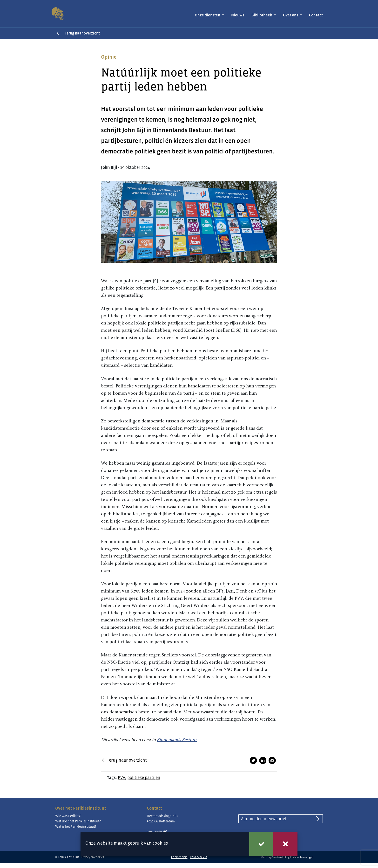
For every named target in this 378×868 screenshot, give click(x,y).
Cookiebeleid (179, 857)
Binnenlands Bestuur (177, 740)
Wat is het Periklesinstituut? (76, 827)
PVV (121, 778)
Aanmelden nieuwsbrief (264, 819)
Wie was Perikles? (68, 816)
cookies (160, 843)
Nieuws (238, 15)
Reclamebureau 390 (302, 857)
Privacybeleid (199, 857)
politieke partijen (144, 778)
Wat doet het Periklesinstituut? (78, 821)
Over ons (291, 15)
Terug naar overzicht (82, 33)
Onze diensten (208, 15)
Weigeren (285, 844)
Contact (316, 15)
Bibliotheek (262, 15)
